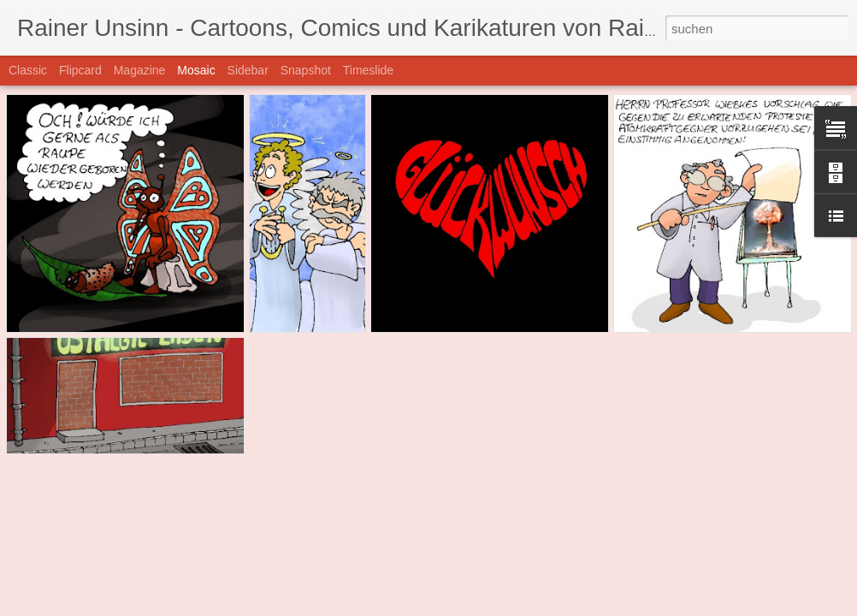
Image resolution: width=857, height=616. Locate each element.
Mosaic (196, 70)
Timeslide (368, 70)
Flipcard (80, 70)
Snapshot (306, 70)
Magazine (140, 70)
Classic (28, 70)
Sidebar (248, 70)
